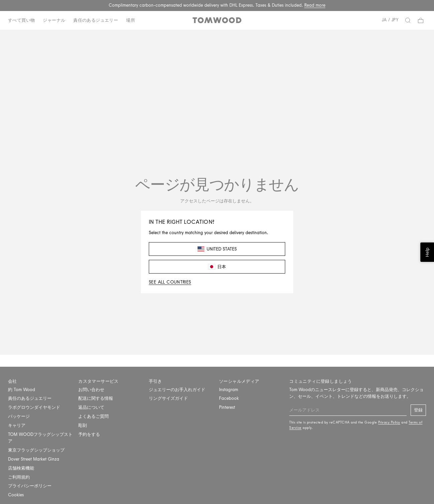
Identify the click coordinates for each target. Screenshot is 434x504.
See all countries (170, 282)
